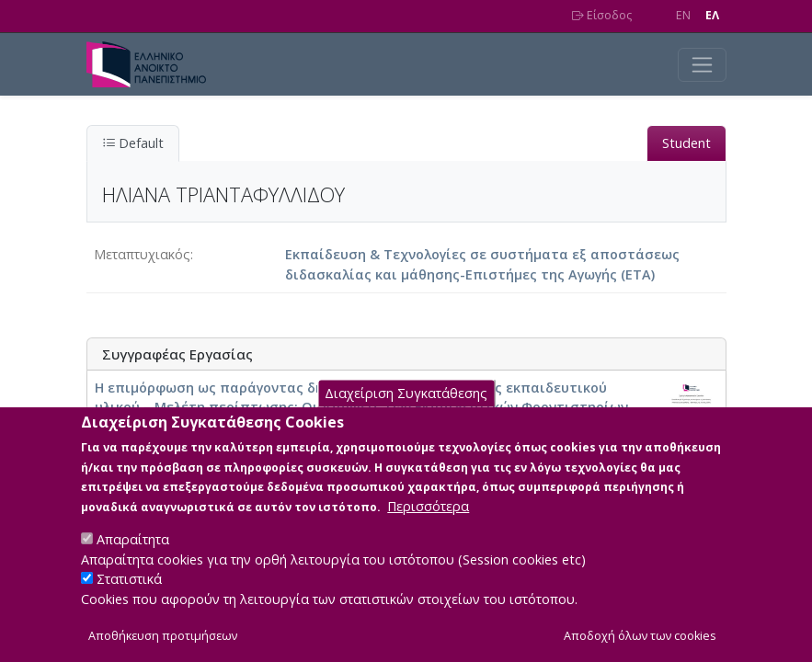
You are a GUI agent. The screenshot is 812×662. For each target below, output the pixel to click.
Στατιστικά (129, 602)
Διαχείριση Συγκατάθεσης (406, 416)
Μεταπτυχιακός (142, 254)
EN (683, 15)
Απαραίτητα (133, 562)
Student (686, 143)
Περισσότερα (428, 529)
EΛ (712, 15)
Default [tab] (133, 143)
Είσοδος (602, 15)
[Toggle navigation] (702, 65)
